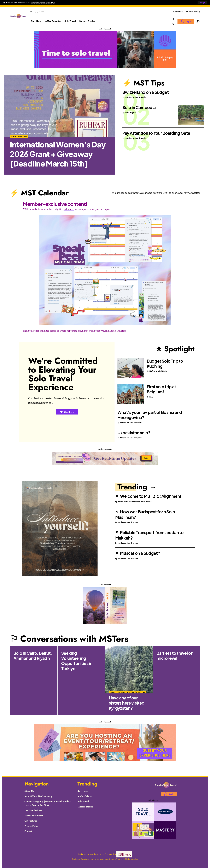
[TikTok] (174, 24)
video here (69, 209)
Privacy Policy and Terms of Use (45, 3)
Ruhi (151, 397)
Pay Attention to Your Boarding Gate (156, 133)
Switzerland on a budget (146, 92)
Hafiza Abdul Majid (158, 371)
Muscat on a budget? (140, 553)
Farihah (128, 501)
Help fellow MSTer (126, 692)
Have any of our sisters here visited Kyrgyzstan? (127, 703)
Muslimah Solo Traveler (136, 97)
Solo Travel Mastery (192, 12)
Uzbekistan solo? (134, 433)
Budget (113, 692)
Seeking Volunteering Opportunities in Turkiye (77, 661)
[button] (202, 3)
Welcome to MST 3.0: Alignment (151, 496)
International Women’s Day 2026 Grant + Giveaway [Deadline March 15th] (58, 154)
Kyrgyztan (141, 692)
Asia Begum (130, 112)
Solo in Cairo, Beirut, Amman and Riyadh (33, 656)
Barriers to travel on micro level (175, 656)
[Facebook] (173, 19)
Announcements (19, 136)
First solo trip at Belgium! (161, 389)
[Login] (186, 21)
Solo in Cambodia (139, 107)
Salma (121, 501)
